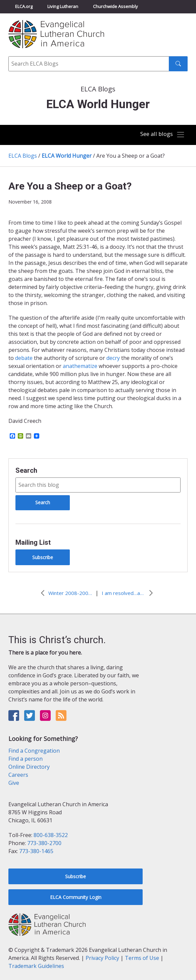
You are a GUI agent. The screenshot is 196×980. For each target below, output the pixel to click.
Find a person (26, 759)
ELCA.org (24, 6)
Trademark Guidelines (36, 966)
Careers (18, 775)
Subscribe (43, 557)
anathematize (81, 366)
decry (114, 358)
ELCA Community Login (76, 897)
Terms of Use (142, 958)
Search (26, 470)
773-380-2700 (44, 843)
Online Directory (29, 767)
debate (24, 358)
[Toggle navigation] (162, 135)
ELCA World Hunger (67, 156)
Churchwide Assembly (115, 6)
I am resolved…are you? (124, 593)
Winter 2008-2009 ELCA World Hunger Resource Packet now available (70, 593)
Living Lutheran (63, 6)
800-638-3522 (51, 835)
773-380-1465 (36, 851)
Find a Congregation (34, 751)
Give (14, 783)
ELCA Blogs (23, 156)
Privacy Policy (102, 958)
